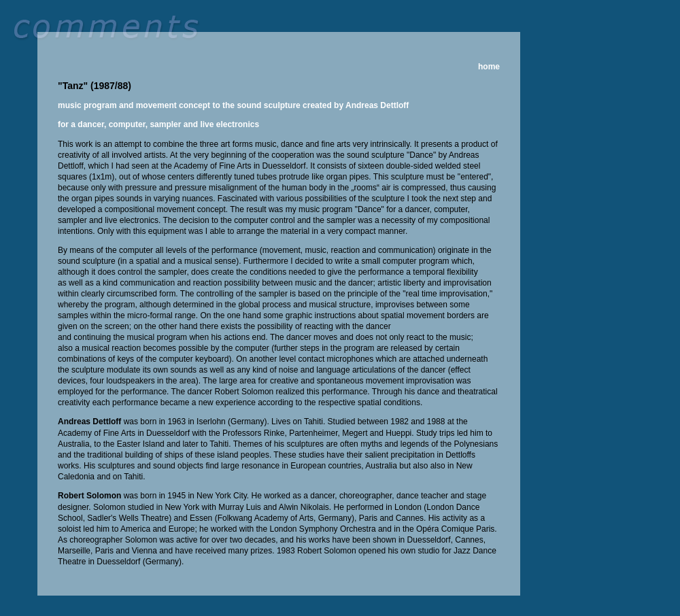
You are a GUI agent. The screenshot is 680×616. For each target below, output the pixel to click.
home (489, 67)
